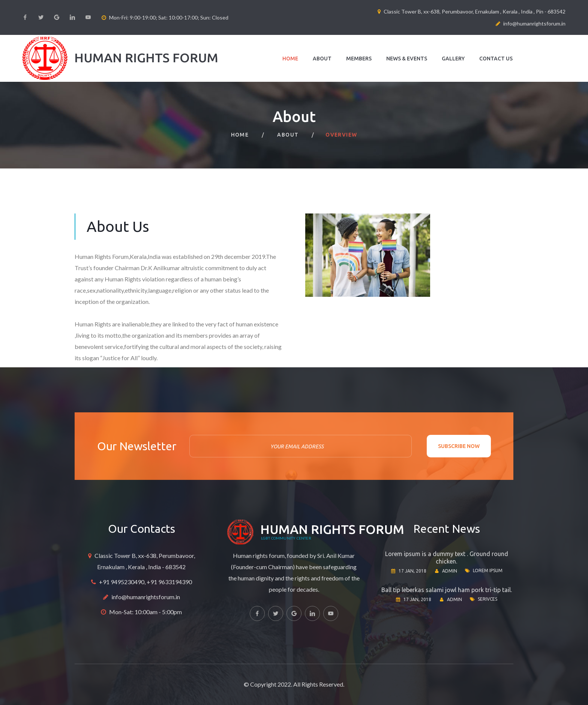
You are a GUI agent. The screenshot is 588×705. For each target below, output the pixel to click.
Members (359, 59)
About (322, 59)
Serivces (487, 599)
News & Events (407, 59)
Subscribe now (459, 446)
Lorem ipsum (488, 570)
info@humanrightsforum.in (146, 597)
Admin (450, 571)
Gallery (453, 59)
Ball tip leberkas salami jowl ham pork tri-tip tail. (447, 590)
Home (290, 59)
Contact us (496, 59)
